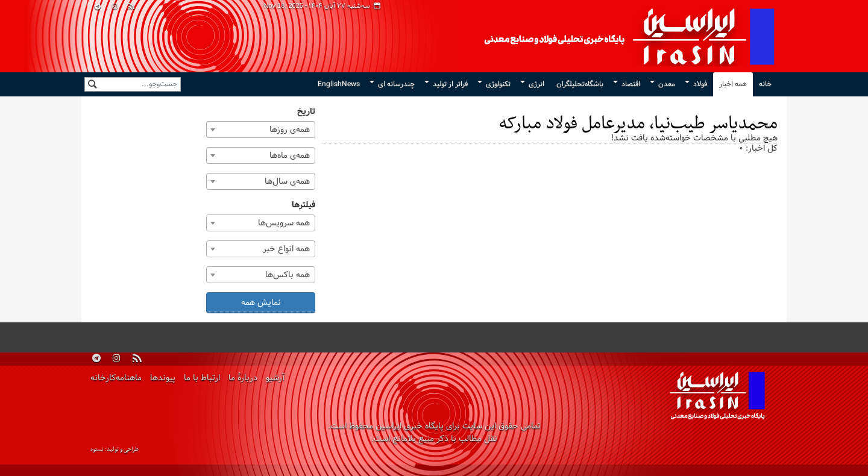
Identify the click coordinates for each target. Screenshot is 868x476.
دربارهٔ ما (243, 378)
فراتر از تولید (450, 84)
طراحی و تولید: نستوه (115, 449)
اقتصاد (631, 84)
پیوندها (163, 378)
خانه (765, 84)
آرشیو (275, 378)
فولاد (700, 84)
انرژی (536, 84)
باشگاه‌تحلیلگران (580, 84)
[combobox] (261, 130)
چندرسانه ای (396, 84)
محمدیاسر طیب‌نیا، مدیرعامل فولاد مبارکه (638, 124)
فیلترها (303, 205)
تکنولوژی (498, 84)
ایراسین (521, 36)
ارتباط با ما (202, 378)
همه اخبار (733, 84)
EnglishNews (339, 84)
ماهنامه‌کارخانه (116, 378)
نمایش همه (261, 303)
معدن (667, 84)
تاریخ (306, 112)
